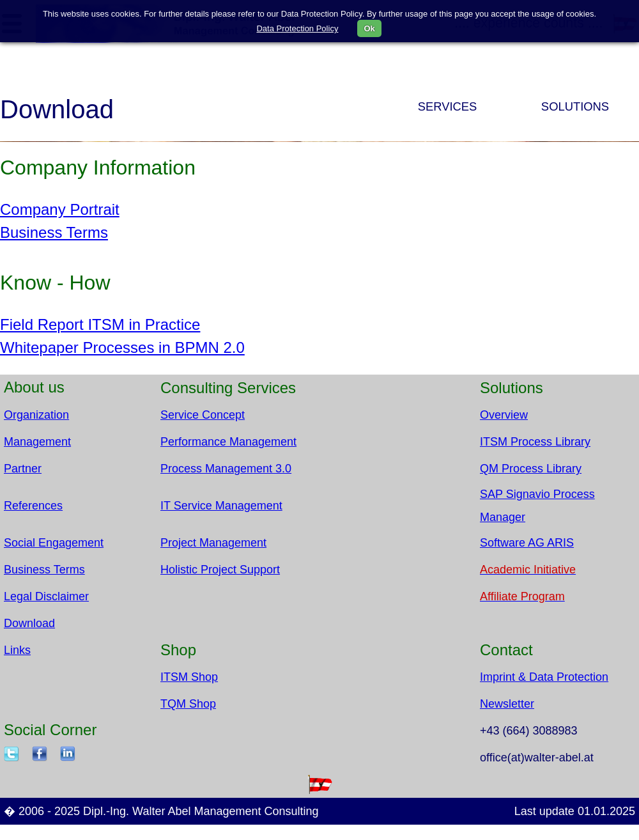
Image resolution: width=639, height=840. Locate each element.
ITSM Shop (189, 677)
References (33, 506)
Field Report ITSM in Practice (100, 324)
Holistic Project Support (220, 570)
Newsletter (507, 704)
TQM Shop (188, 704)
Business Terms (54, 232)
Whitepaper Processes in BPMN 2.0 (122, 347)
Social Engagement (54, 543)
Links (17, 650)
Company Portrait (60, 209)
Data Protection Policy (297, 28)
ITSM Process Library (535, 442)
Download (29, 623)
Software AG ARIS (527, 543)
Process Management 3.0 (226, 469)
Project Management (213, 543)
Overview (504, 415)
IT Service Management (221, 506)
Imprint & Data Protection (544, 677)
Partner (23, 469)
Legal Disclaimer (46, 596)
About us (34, 387)
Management (37, 442)
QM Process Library (531, 469)
